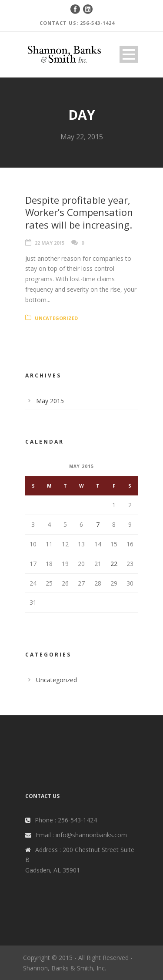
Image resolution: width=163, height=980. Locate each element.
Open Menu (129, 54)
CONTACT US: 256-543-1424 (77, 23)
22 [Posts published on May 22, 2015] (114, 564)
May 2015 (50, 401)
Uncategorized (56, 318)
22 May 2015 (50, 243)
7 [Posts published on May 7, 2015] (98, 524)
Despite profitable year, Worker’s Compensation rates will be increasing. (79, 212)
